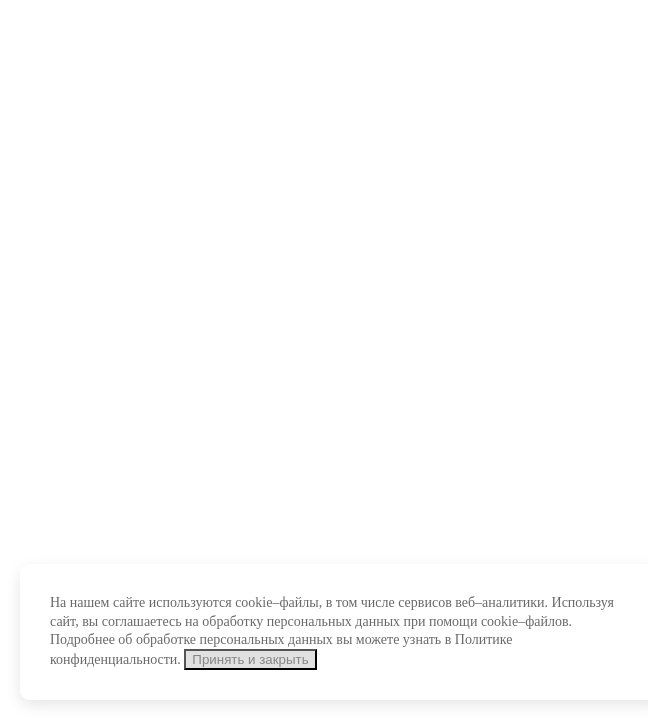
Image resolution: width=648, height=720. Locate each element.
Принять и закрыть (250, 659)
